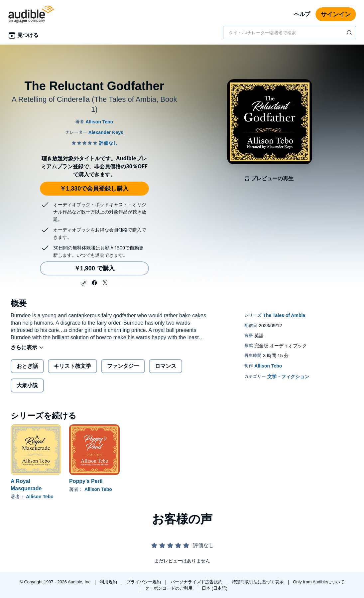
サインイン (336, 14)
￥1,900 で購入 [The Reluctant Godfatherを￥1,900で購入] (94, 268)
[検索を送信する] (350, 33)
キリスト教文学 (72, 366)
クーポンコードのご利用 (169, 588)
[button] (84, 283)
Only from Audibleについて (319, 582)
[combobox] (290, 33)
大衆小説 (27, 385)
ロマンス (166, 366)
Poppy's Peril (86, 481)
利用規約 (109, 582)
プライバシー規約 (144, 582)
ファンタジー (123, 366)
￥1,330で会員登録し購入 (94, 189)
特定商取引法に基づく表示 (258, 582)
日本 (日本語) (215, 588)
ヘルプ (302, 14)
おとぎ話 (27, 366)
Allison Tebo (40, 497)
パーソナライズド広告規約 (197, 582)
